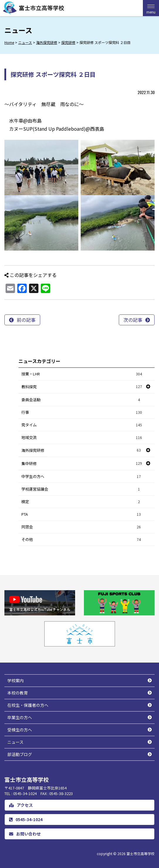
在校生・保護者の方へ (28, 705)
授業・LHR (82, 374)
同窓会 (82, 527)
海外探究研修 (33, 450)
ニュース (15, 742)
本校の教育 (18, 693)
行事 (82, 412)
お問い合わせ (25, 834)
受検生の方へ (20, 730)
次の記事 (133, 320)
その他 (82, 540)
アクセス (21, 805)
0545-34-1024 (26, 819)
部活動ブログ (20, 754)
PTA (82, 514)
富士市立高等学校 (141, 853)
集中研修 (29, 463)
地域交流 (82, 438)
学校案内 (16, 680)
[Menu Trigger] (151, 8)
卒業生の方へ (20, 717)
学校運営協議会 (82, 489)
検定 (82, 502)
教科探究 (29, 387)
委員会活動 (82, 400)
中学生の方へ (82, 477)
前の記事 (26, 320)
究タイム (82, 425)
